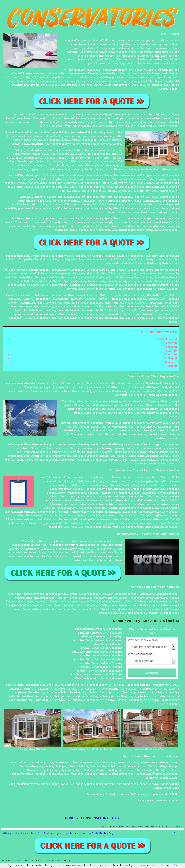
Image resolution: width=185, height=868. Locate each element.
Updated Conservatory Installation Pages (90, 833)
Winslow (74, 295)
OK (175, 865)
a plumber (142, 696)
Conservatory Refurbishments (157, 774)
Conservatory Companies (97, 763)
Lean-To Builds (128, 763)
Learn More (159, 865)
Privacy (178, 833)
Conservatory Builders (152, 770)
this (60, 553)
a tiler (74, 689)
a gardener (138, 693)
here (176, 613)
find (18, 594)
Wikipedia (88, 553)
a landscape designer (83, 700)
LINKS (175, 34)
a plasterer (171, 700)
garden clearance (130, 700)
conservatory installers (149, 478)
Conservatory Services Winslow (146, 621)
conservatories (146, 70)
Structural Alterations (36, 763)
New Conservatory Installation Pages (38, 833)
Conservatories (67, 763)
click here (86, 549)
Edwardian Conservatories (159, 763)
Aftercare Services (83, 774)
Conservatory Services (43, 770)
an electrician (58, 693)
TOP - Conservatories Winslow (158, 801)
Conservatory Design (163, 766)
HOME (164, 34)
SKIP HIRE (42, 700)
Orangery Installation (72, 766)
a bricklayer (149, 689)
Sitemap (7, 833)
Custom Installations (106, 766)
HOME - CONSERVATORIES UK (92, 818)
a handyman (108, 696)
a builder (42, 689)
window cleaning (99, 693)
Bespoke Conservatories (117, 774)
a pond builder (109, 689)
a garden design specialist (61, 696)
